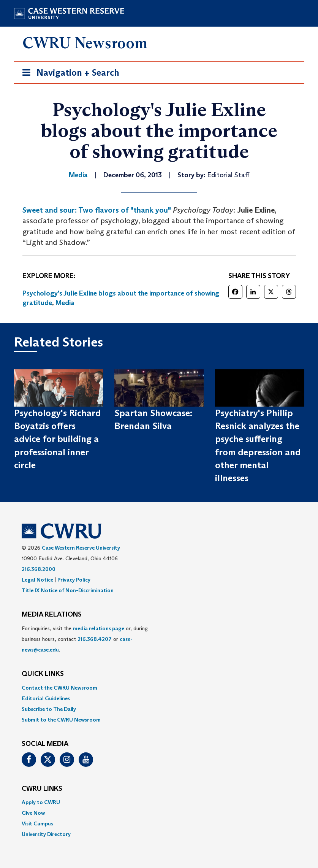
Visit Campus (37, 823)
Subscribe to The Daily (49, 709)
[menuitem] (159, 688)
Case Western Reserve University (81, 548)
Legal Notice (37, 580)
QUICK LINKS (43, 674)
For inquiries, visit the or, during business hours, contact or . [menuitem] (85, 639)
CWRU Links (42, 789)
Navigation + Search (68, 74)
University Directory (46, 834)
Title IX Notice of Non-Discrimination (68, 590)
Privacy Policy (74, 580)
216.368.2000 (39, 569)
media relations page (99, 628)
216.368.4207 (95, 639)
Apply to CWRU (41, 802)
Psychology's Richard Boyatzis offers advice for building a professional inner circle (58, 439)
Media (65, 303)
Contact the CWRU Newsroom (59, 688)
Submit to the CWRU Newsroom (61, 720)
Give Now (33, 813)
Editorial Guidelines (46, 698)
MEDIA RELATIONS (52, 615)
